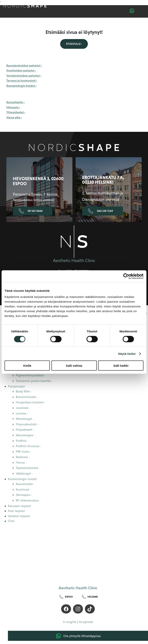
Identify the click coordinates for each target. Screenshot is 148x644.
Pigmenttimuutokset (30, 375)
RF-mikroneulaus (27, 500)
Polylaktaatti (24, 430)
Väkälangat (23, 473)
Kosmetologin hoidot (22, 479)
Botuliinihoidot (26, 397)
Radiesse (22, 457)
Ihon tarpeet (16, 511)
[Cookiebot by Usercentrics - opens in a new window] (126, 276)
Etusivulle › (74, 44)
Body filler (23, 391)
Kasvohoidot (24, 484)
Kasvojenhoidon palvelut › (24, 65)
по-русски (86, 622)
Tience (20, 463)
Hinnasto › (13, 107)
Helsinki (90, 597)
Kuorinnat (22, 489)
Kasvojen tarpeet (19, 506)
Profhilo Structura (28, 446)
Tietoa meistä (44, 532)
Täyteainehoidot (27, 468)
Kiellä (27, 366)
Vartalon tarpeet (19, 516)
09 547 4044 (31, 211)
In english (70, 622)
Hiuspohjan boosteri (30, 402)
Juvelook (22, 408)
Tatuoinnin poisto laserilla (33, 381)
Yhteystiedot (112, 551)
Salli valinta (74, 366)
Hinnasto (112, 541)
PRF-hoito (23, 452)
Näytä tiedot (127, 354)
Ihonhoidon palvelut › (21, 70)
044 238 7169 (101, 211)
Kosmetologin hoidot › (21, 86)
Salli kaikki (121, 366)
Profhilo (21, 441)
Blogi (44, 551)
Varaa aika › (14, 117)
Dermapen (23, 495)
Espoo (66, 597)
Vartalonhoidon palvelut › (24, 76)
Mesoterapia (24, 435)
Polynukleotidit (26, 424)
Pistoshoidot (16, 386)
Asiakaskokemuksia (112, 532)
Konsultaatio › (16, 102)
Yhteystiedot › (16, 112)
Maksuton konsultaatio (44, 541)
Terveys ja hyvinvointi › (22, 80)
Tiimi (11, 521)
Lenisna (21, 413)
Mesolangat (24, 419)
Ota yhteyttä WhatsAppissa (78, 636)
